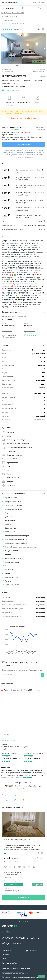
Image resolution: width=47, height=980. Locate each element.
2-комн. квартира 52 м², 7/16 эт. (17, 840)
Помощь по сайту (9, 963)
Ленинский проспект (11, 16)
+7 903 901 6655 (12, 938)
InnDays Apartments (18, 127)
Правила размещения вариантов (16, 969)
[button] (41, 3)
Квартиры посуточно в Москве (12, 13)
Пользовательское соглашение (15, 973)
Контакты (6, 955)
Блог (4, 959)
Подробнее (38, 885)
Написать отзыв (8, 740)
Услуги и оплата (30, 951)
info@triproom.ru (12, 943)
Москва (5, 81)
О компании (7, 951)
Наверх (42, 977)
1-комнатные (8, 20)
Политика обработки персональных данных (21, 977)
